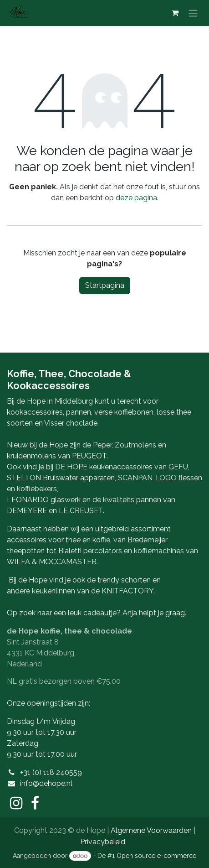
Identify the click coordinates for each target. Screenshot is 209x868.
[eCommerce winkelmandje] (175, 13)
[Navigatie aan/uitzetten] (193, 13)
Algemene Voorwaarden (151, 830)
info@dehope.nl (46, 783)
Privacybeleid (103, 842)
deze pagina (136, 198)
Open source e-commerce (156, 856)
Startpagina (105, 285)
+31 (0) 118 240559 (51, 772)
